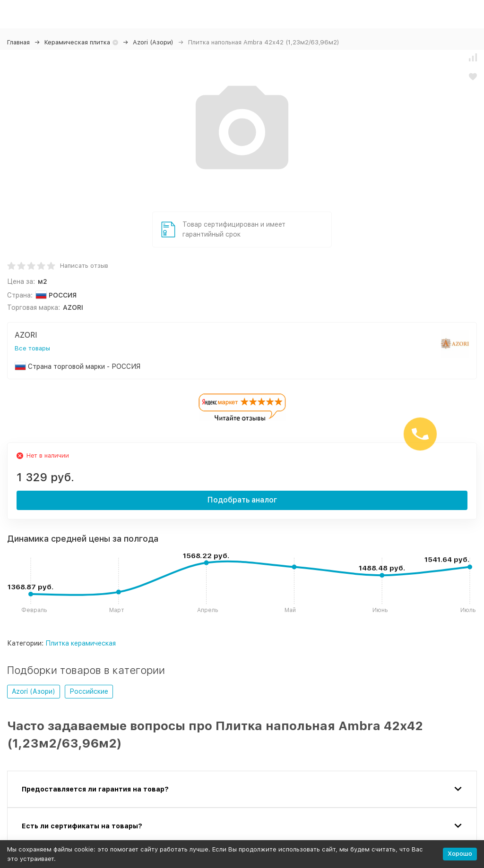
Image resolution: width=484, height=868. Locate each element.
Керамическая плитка (77, 42)
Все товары (32, 348)
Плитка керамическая (81, 643)
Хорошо (460, 854)
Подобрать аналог (242, 500)
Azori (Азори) (153, 42)
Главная (18, 42)
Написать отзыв (84, 266)
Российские (89, 691)
